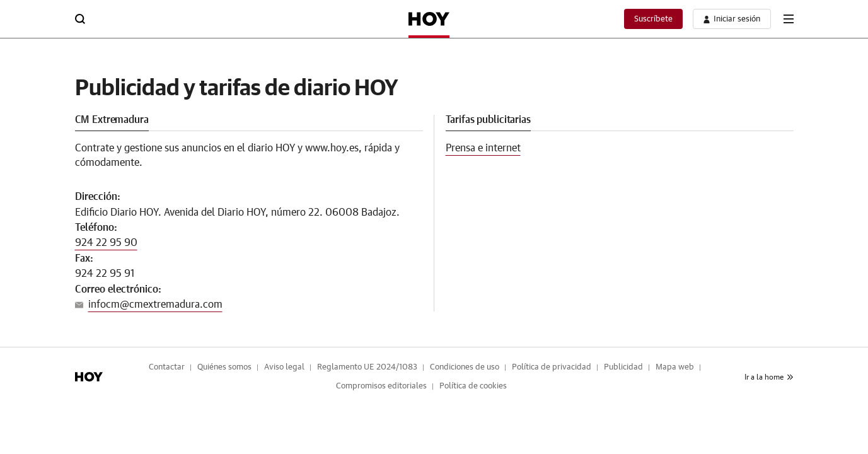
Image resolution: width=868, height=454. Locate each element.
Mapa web (675, 367)
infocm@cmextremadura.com (155, 305)
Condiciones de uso (465, 367)
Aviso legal (284, 367)
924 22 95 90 (106, 243)
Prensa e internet (483, 148)
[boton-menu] (789, 19)
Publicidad (623, 367)
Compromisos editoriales (381, 386)
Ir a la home (769, 377)
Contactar (167, 367)
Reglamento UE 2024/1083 (367, 367)
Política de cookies (473, 386)
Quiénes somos (224, 367)
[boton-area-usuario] (732, 19)
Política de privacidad (552, 367)
